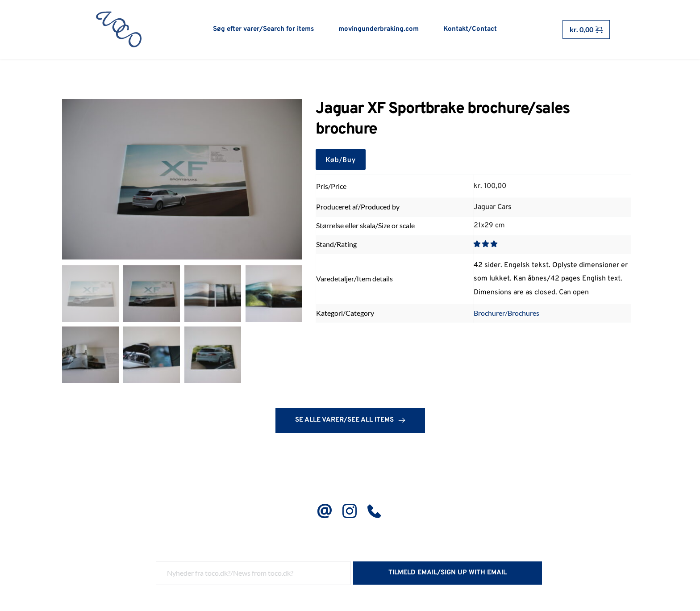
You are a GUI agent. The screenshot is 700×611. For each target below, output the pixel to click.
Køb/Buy (341, 160)
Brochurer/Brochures (506, 314)
